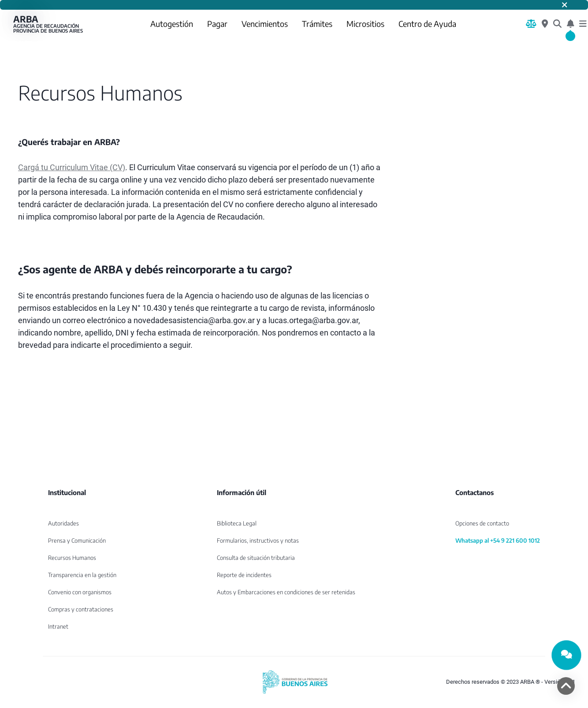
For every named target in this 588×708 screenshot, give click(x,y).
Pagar (217, 24)
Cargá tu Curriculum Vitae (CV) (72, 167)
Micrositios (365, 24)
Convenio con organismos (80, 592)
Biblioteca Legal (237, 523)
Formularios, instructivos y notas (258, 540)
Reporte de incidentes (244, 575)
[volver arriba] (566, 686)
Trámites (317, 24)
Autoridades (63, 523)
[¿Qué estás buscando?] (557, 24)
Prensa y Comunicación (77, 540)
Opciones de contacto (482, 523)
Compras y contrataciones (81, 609)
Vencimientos (265, 24)
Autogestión (172, 24)
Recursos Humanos (72, 558)
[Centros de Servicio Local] (545, 24)
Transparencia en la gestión (82, 575)
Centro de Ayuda (427, 24)
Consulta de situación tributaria (256, 558)
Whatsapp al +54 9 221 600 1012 (498, 540)
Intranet (58, 626)
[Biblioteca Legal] (531, 24)
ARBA (48, 24)
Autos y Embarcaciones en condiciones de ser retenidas (286, 592)
